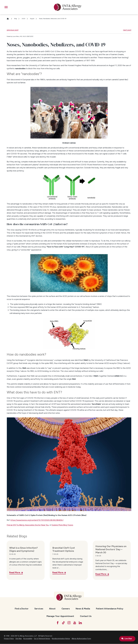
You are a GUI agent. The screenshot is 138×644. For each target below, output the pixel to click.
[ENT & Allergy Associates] (68, 7)
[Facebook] (58, 623)
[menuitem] (22, 609)
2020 (23, 19)
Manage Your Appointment (60, 616)
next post (127, 30)
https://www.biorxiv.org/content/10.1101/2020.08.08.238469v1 (37, 520)
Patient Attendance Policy (110, 609)
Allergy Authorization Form (81, 639)
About (52, 609)
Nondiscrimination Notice (61, 639)
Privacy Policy (9, 639)
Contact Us (86, 616)
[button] (6, 7)
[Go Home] (9, 19)
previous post (13, 30)
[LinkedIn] (80, 623)
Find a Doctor (22, 609)
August (32, 19)
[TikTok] (63, 623)
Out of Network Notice (42, 639)
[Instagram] (69, 623)
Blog (16, 19)
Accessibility (28, 639)
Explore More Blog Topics (62, 525)
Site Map (19, 639)
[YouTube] (75, 623)
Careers (66, 609)
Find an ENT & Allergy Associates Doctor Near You (28, 525)
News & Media (83, 609)
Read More (15, 572)
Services (39, 609)
